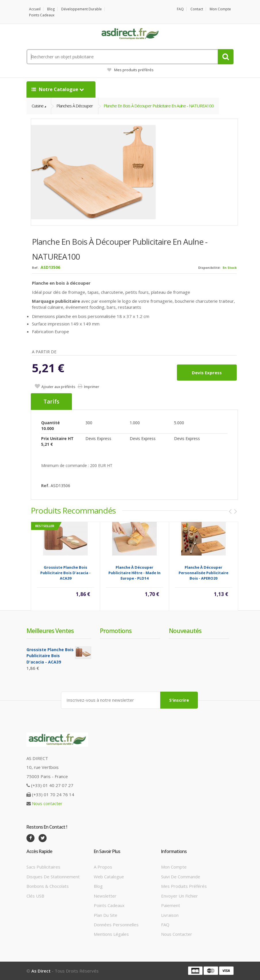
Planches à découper (75, 106)
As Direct (41, 971)
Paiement (171, 905)
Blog (51, 9)
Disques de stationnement (53, 877)
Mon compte (220, 9)
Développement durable (82, 9)
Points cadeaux (42, 15)
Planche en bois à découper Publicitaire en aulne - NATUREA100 (159, 106)
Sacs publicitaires (43, 867)
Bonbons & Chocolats (48, 886)
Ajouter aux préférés (58, 387)
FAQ (180, 9)
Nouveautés (185, 631)
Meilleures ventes (50, 631)
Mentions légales (111, 934)
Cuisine (38, 106)
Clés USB (35, 896)
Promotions (116, 631)
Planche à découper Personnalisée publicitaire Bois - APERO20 (203, 573)
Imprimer (92, 387)
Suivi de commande (181, 877)
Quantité (50, 423)
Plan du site (106, 915)
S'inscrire (179, 700)
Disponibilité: (209, 268)
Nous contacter (47, 803)
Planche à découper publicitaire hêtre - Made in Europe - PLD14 (134, 573)
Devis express (207, 373)
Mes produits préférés (130, 70)
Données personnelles (116, 925)
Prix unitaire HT (57, 438)
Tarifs (51, 402)
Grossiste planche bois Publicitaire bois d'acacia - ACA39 (65, 573)
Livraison (170, 915)
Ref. (35, 268)
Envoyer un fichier (179, 896)
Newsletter (105, 896)
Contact (197, 9)
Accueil (35, 9)
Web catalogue (109, 877)
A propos (103, 867)
